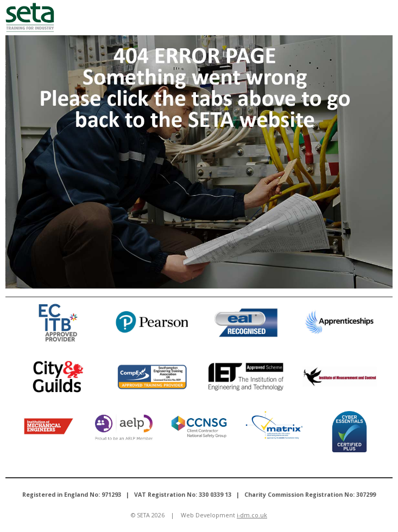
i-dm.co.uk (252, 515)
